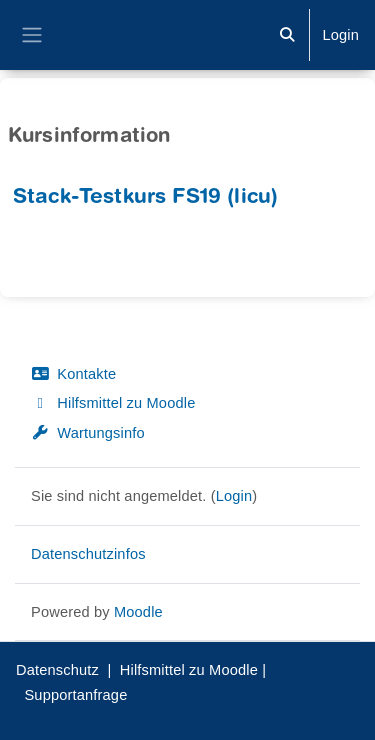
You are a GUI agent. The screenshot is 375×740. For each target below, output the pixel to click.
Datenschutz (57, 670)
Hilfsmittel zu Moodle (113, 403)
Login (340, 35)
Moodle (138, 612)
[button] (287, 35)
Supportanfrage (75, 695)
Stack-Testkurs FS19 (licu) (145, 198)
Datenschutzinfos (88, 554)
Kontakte (73, 374)
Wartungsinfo (88, 433)
